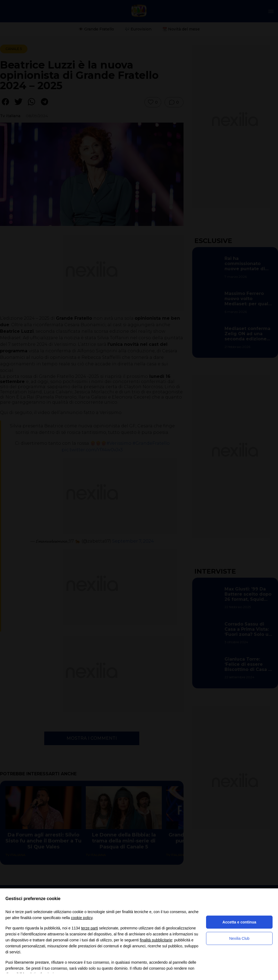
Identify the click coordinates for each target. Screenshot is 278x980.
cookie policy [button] (82, 918)
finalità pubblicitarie (156, 940)
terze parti (90, 928)
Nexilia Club (239, 938)
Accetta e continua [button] (239, 922)
